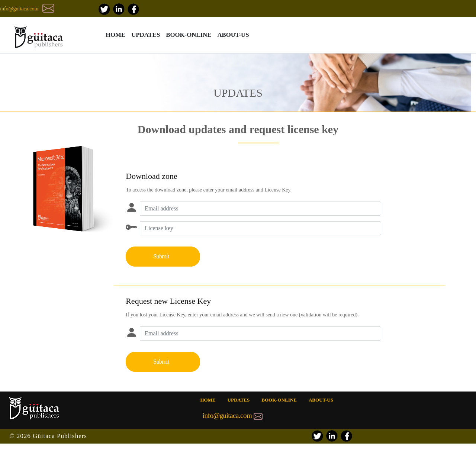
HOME (115, 35)
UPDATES (146, 35)
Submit (161, 256)
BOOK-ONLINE (189, 35)
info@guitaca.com (19, 9)
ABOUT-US (233, 35)
